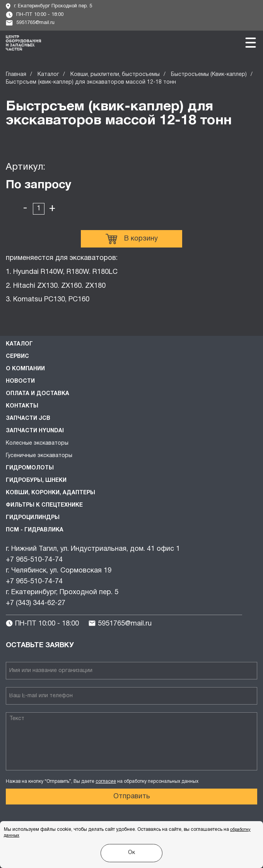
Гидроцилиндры (33, 518)
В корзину (132, 239)
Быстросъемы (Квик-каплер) (209, 75)
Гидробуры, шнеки (36, 480)
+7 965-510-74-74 (34, 560)
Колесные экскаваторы (37, 443)
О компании (25, 369)
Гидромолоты (30, 468)
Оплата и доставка (38, 394)
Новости (20, 381)
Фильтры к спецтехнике (44, 505)
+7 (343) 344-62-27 (36, 603)
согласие (106, 781)
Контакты (22, 406)
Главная (16, 75)
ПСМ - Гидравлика (35, 530)
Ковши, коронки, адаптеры (50, 493)
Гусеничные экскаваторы (39, 456)
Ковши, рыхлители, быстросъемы (115, 75)
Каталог (48, 75)
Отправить (132, 797)
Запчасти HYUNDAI (35, 431)
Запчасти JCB (28, 419)
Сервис (17, 357)
